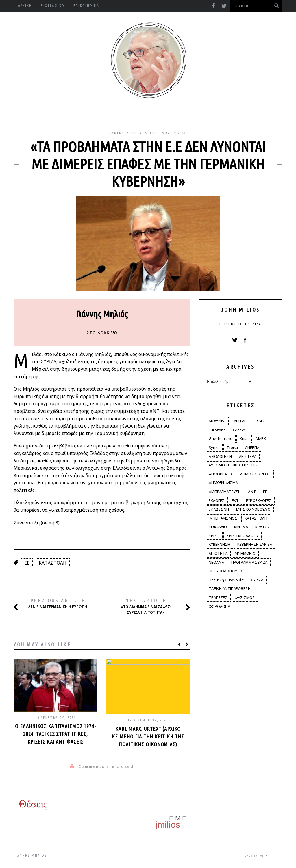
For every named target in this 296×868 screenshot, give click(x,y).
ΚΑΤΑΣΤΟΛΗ (53, 563)
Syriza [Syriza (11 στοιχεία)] (214, 447)
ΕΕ (27, 563)
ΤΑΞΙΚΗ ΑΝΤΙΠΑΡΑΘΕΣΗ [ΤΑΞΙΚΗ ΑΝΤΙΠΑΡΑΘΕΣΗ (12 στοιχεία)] (230, 588)
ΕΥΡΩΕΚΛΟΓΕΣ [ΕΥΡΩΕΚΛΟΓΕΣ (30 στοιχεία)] (259, 500)
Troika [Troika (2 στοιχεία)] (232, 447)
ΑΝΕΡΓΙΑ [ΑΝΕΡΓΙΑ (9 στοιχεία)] (252, 447)
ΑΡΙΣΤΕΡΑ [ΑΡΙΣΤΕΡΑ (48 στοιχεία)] (248, 456)
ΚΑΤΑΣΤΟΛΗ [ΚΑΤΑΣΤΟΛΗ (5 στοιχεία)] (256, 518)
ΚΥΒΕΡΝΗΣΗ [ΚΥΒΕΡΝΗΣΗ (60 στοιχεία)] (219, 544)
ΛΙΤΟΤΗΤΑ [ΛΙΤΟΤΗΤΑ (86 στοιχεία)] (218, 553)
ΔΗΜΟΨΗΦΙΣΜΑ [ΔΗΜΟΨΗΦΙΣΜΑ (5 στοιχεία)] (223, 483)
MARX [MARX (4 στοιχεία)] (261, 438)
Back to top (257, 856)
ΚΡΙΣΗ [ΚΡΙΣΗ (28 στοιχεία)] (214, 536)
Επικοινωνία (86, 6)
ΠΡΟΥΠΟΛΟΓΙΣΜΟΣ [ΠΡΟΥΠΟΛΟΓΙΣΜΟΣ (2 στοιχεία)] (226, 571)
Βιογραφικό (53, 6)
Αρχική (25, 6)
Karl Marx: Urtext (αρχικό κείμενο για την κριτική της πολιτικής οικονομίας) (148, 736)
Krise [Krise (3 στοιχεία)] (244, 438)
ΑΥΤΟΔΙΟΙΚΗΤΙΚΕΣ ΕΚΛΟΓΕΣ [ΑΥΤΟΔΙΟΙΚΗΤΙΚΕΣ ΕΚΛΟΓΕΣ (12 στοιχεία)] (233, 465)
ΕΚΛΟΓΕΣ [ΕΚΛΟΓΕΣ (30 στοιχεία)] (217, 500)
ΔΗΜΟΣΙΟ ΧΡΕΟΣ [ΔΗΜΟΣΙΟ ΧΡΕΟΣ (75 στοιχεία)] (255, 474)
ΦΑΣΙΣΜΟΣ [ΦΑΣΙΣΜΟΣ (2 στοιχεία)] (245, 597)
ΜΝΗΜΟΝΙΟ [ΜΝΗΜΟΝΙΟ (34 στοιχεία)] (245, 553)
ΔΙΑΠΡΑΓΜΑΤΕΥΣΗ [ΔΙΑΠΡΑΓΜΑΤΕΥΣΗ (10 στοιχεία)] (225, 492)
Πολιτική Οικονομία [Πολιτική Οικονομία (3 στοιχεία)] (226, 580)
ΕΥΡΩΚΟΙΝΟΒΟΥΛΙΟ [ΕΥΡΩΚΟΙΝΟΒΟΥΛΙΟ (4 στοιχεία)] (253, 509)
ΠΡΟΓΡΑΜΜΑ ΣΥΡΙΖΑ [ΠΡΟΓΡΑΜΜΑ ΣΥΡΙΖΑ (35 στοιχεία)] (249, 562)
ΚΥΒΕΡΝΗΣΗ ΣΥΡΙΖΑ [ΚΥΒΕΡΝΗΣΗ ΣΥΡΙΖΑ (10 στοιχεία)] (255, 544)
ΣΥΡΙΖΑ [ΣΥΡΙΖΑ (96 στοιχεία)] (257, 580)
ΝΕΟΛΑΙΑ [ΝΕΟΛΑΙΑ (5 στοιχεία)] (216, 562)
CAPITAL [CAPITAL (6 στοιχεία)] (239, 421)
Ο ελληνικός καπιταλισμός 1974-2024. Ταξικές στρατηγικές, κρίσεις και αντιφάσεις (55, 734)
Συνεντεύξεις (123, 133)
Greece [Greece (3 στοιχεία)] (239, 430)
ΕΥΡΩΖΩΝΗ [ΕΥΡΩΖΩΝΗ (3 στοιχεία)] (219, 509)
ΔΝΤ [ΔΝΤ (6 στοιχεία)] (252, 492)
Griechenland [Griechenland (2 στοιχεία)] (221, 438)
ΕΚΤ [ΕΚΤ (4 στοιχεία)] (235, 500)
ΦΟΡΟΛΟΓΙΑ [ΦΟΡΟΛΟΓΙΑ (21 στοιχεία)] (219, 606)
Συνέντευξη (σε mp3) (37, 523)
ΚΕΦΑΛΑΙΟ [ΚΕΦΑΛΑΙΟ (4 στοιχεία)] (218, 527)
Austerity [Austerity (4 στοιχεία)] (217, 421)
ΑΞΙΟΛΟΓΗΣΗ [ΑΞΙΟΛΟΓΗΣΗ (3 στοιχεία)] (220, 456)
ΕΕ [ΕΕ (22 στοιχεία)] (265, 492)
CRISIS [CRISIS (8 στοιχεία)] (259, 421)
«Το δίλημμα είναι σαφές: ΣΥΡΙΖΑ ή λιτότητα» (149, 606)
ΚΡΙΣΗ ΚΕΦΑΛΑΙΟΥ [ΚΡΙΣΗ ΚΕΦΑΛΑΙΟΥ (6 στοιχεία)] (243, 536)
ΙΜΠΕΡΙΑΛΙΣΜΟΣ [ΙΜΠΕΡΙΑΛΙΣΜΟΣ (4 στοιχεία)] (223, 518)
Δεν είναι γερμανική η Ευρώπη (57, 603)
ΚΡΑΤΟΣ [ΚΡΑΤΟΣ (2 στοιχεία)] (263, 527)
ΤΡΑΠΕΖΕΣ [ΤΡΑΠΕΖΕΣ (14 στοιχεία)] (218, 597)
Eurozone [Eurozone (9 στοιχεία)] (217, 430)
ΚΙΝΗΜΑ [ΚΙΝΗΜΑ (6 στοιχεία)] (241, 527)
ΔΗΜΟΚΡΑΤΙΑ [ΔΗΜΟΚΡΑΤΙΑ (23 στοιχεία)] (221, 474)
